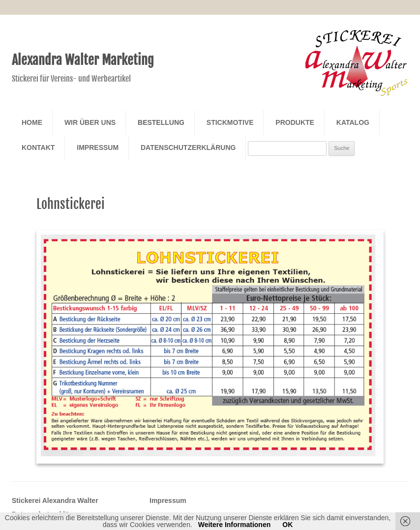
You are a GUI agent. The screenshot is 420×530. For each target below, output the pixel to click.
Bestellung (161, 122)
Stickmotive (230, 122)
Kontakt (38, 147)
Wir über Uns (90, 122)
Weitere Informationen (235, 525)
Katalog (353, 122)
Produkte (295, 122)
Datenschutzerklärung (188, 147)
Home (32, 122)
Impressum (98, 147)
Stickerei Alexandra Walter (55, 501)
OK (287, 525)
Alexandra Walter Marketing (83, 60)
